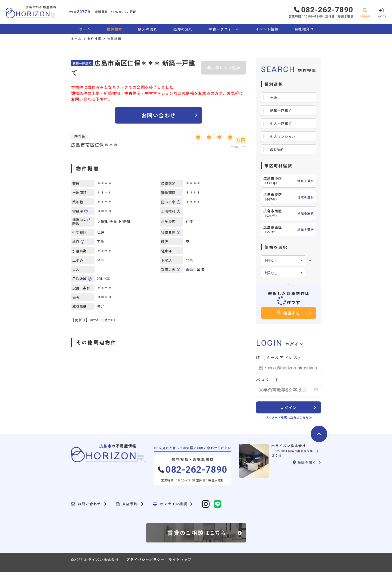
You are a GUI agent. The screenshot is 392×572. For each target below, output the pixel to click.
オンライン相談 (170, 504)
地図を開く (304, 462)
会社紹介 (302, 29)
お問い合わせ (159, 115)
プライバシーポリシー (145, 559)
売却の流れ (183, 29)
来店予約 (127, 504)
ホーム (85, 29)
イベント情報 (267, 29)
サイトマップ (180, 559)
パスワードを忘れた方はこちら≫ (288, 417)
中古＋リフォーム (224, 29)
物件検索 (114, 29)
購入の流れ (148, 29)
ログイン (288, 407)
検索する (288, 313)
